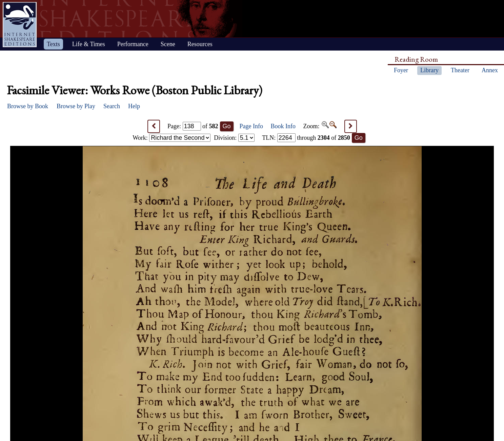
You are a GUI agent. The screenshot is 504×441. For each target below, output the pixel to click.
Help (134, 106)
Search (112, 106)
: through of (306, 138)
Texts (53, 44)
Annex (490, 70)
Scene (168, 44)
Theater (460, 70)
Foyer (401, 70)
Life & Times (89, 44)
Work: (172, 138)
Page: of (193, 126)
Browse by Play (76, 106)
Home (20, 25)
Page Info (251, 126)
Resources (200, 44)
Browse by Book (28, 106)
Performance (133, 44)
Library (429, 70)
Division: (234, 138)
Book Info (283, 126)
